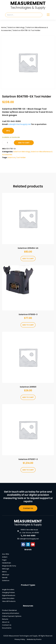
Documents (7, 628)
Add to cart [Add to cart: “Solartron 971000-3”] (28, 325)
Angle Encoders (8, 589)
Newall (5, 578)
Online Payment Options (12, 616)
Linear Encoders (8, 598)
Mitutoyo (6, 575)
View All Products (9, 601)
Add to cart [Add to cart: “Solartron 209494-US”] (28, 259)
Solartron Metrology (16, 27)
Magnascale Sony (9, 566)
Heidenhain (7, 563)
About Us (6, 622)
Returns (5, 619)
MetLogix (6, 569)
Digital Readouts (9, 595)
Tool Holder (21, 157)
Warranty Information (11, 613)
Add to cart (24, 143)
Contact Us (7, 625)
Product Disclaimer (9, 610)
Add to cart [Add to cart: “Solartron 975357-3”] (28, 470)
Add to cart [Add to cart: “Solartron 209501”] (28, 397)
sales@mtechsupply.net (19, 124)
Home (4, 27)
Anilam (5, 557)
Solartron (12, 157)
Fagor (4, 560)
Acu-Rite (6, 554)
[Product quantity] (7, 143)
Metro (4, 572)
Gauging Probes (8, 592)
